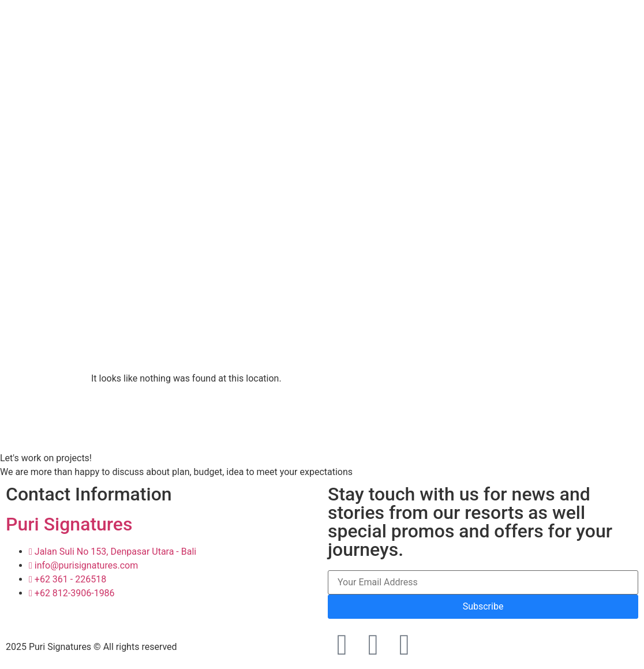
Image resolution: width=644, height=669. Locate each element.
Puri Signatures (69, 524)
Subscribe (483, 606)
